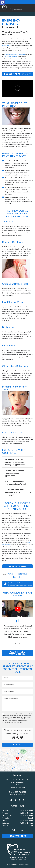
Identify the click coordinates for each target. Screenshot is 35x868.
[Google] (20, 800)
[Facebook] (11, 800)
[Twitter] (15, 800)
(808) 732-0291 (20, 792)
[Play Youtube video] (17, 609)
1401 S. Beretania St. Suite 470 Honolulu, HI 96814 (18, 785)
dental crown (6, 45)
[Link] (12, 8)
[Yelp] (24, 800)
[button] (2, 2)
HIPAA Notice (12, 864)
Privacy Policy (23, 864)
